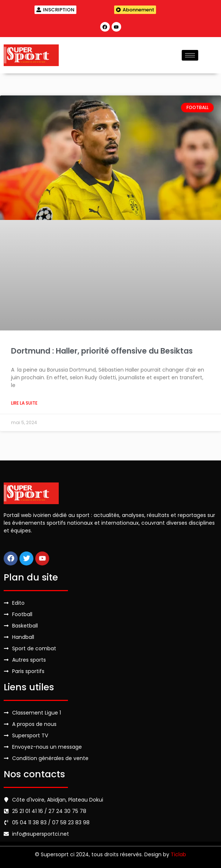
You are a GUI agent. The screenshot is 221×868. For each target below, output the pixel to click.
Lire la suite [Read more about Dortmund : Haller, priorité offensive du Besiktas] (24, 403)
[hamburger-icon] (190, 55)
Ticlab (178, 854)
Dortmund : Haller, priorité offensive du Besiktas (102, 351)
